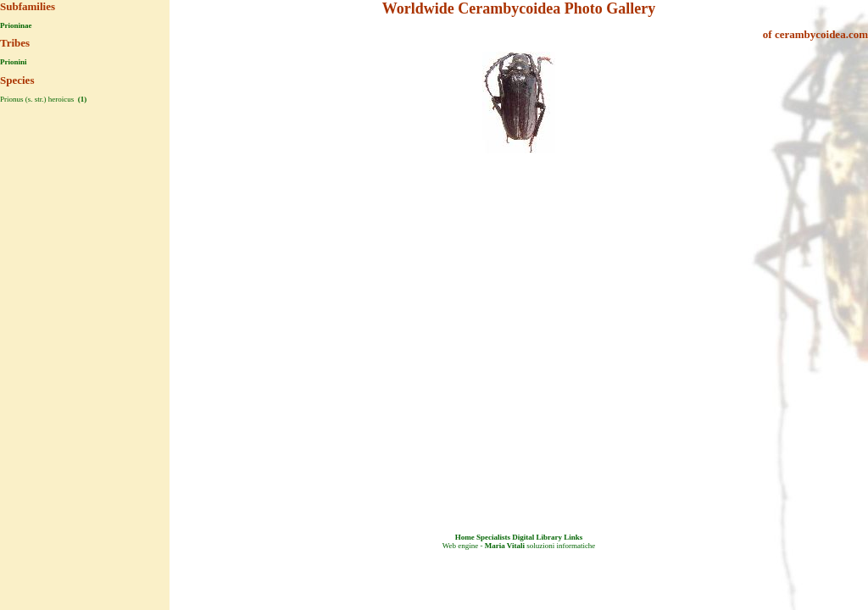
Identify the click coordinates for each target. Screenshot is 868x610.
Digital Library (537, 537)
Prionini (14, 62)
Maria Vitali (505, 546)
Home (465, 537)
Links (573, 537)
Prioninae (16, 25)
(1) (82, 99)
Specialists (493, 537)
